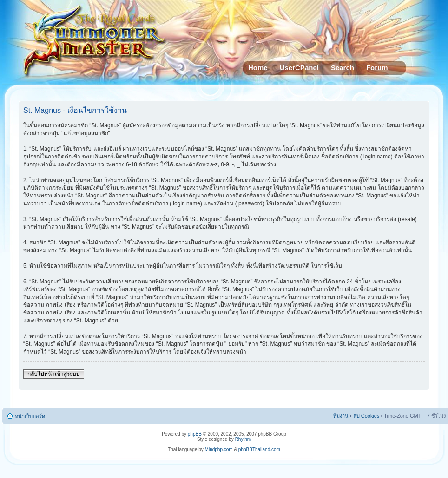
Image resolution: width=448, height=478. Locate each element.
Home (258, 68)
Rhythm (243, 439)
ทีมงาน (341, 416)
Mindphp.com (219, 449)
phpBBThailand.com (259, 449)
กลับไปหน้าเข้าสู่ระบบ (54, 374)
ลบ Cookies (366, 416)
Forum (377, 68)
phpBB (195, 434)
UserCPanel (299, 68)
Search (343, 68)
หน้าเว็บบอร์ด (30, 416)
